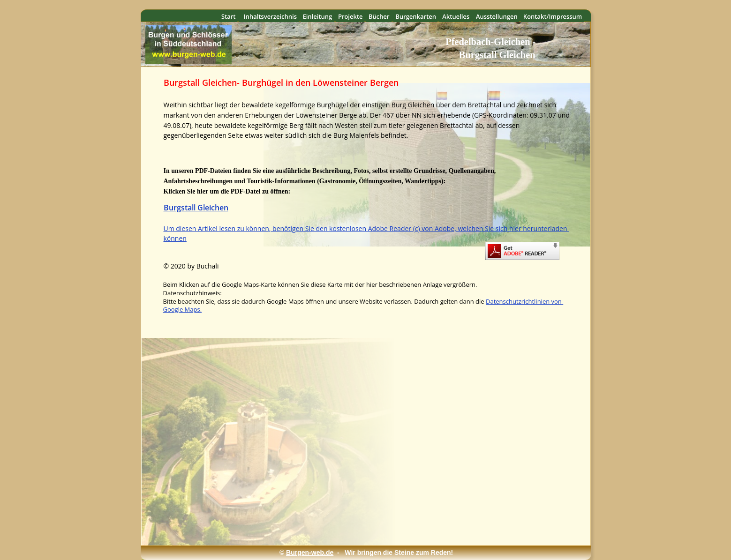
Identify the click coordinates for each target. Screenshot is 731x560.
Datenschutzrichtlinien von (524, 301)
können (175, 238)
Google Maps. (183, 309)
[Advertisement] (361, 517)
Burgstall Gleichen (196, 208)
